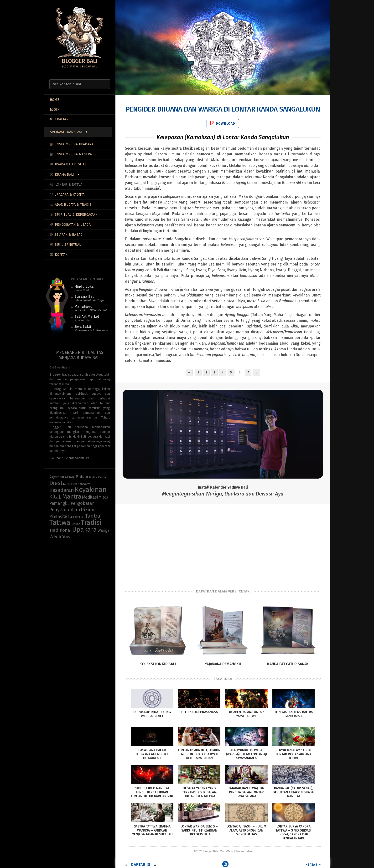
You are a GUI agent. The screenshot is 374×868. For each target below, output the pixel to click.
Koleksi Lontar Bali (158, 664)
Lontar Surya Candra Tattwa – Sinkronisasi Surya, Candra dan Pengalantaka (293, 832)
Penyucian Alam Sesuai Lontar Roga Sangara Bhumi (293, 754)
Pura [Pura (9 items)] (71, 517)
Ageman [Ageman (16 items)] (57, 477)
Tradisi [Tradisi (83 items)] (91, 523)
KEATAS (312, 865)
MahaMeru (91, 308)
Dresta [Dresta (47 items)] (57, 483)
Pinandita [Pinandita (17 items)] (58, 516)
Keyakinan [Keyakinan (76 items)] (91, 490)
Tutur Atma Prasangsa (199, 712)
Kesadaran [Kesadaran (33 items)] (62, 490)
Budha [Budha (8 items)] (93, 477)
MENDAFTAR (59, 119)
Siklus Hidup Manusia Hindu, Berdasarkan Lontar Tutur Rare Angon (152, 792)
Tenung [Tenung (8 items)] (75, 524)
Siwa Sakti (91, 328)
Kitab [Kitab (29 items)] (55, 497)
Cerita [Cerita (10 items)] (102, 477)
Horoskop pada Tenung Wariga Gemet (152, 714)
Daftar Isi (141, 865)
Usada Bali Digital (71, 164)
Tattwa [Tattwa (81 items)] (60, 523)
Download (223, 123)
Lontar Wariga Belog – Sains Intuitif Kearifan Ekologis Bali (199, 830)
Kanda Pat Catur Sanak (288, 664)
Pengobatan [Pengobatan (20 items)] (83, 503)
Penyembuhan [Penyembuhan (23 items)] (65, 510)
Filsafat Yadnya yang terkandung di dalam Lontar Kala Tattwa (199, 792)
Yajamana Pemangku (223, 664)
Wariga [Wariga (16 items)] (103, 530)
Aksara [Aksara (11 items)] (70, 477)
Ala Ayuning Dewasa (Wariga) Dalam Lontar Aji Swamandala (247, 754)
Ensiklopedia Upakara (74, 144)
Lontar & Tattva (69, 185)
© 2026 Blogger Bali (205, 851)
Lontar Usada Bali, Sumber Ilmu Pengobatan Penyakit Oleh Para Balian (199, 754)
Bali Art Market (87, 318)
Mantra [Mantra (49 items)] (72, 497)
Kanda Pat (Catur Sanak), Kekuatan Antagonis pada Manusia (293, 792)
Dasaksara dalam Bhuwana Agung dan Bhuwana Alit (152, 754)
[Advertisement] (223, 542)
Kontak (61, 255)
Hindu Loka (84, 288)
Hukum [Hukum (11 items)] (72, 484)
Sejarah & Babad (68, 235)
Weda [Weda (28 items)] (55, 536)
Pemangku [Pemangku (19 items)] (60, 503)
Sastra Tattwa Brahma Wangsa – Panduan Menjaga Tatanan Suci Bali (152, 830)
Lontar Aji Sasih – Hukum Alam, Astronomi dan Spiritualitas (246, 830)
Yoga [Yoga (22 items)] (67, 537)
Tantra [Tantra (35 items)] (93, 516)
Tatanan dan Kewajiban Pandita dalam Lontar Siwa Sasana (246, 792)
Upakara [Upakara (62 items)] (84, 530)
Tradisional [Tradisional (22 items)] (60, 530)
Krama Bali (64, 175)
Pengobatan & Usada (73, 225)
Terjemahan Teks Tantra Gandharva (293, 714)
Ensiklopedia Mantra (73, 154)
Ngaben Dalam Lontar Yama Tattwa (246, 714)
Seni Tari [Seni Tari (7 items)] (80, 517)
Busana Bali (89, 298)
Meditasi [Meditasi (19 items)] (90, 497)
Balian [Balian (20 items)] (82, 477)
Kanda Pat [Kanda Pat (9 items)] (84, 484)
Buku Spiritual (68, 245)
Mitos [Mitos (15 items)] (103, 497)
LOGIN (55, 110)
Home (55, 100)
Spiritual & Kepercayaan (76, 215)
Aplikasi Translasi (66, 132)
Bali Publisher (244, 851)
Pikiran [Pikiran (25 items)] (88, 510)
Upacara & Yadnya (69, 195)
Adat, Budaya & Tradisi (74, 205)
